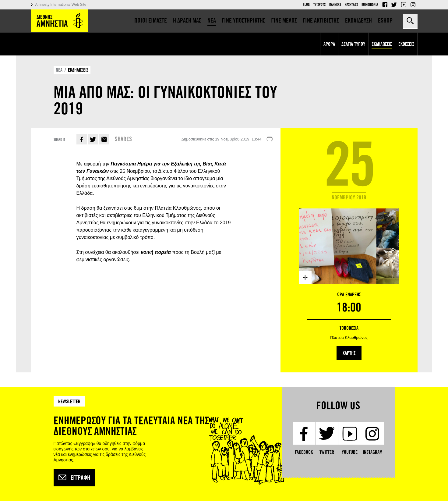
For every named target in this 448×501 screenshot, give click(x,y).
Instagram (413, 5)
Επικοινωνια (370, 5)
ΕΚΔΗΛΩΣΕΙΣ (78, 70)
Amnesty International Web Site (61, 5)
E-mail (104, 139)
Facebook (385, 5)
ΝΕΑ (59, 70)
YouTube (404, 5)
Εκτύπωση (270, 140)
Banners (335, 5)
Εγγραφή (74, 478)
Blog (306, 5)
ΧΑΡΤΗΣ (349, 353)
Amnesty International (59, 21)
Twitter (394, 5)
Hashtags (351, 5)
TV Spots (319, 5)
